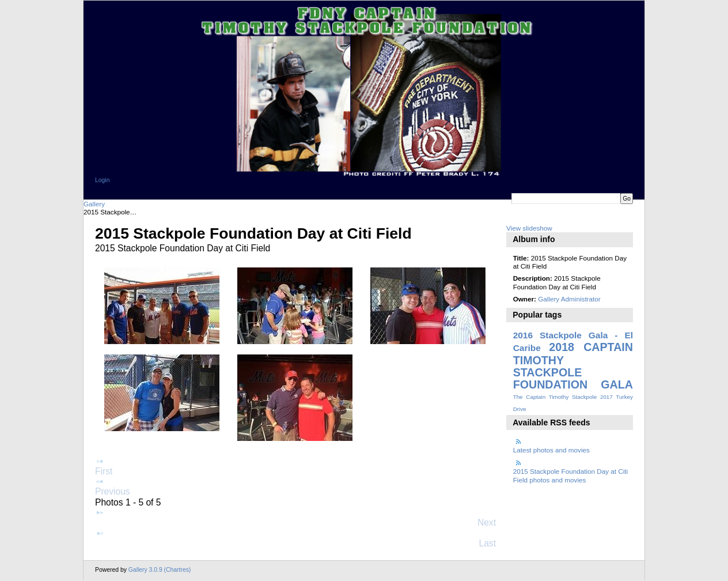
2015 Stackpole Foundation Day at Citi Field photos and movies (570, 471)
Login (102, 180)
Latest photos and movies (551, 445)
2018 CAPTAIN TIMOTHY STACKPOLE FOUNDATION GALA (573, 366)
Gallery (94, 204)
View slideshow (529, 228)
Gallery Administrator (569, 299)
